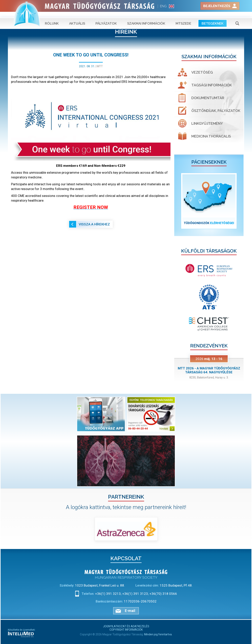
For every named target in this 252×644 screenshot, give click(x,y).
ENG (163, 6)
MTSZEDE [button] (183, 18)
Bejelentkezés (217, 6)
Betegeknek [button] (213, 18)
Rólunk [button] (52, 18)
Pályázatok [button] (106, 18)
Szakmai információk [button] (146, 18)
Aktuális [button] (77, 18)
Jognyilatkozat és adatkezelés (126, 626)
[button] (179, 201)
